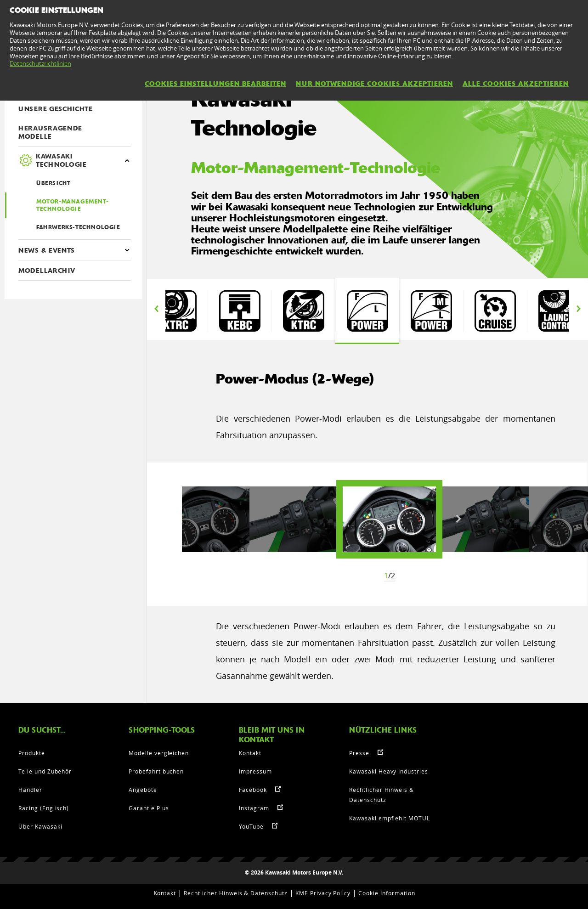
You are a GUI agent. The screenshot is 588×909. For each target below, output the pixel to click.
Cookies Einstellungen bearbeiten (215, 84)
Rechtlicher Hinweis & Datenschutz (236, 893)
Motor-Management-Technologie (72, 205)
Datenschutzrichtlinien (40, 63)
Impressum (255, 771)
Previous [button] (156, 309)
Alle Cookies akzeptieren (516, 84)
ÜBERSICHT (53, 183)
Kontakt (250, 753)
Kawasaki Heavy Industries (389, 771)
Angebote (143, 790)
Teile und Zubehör (45, 771)
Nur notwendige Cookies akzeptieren (374, 84)
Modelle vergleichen (159, 753)
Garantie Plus (149, 808)
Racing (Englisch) (44, 808)
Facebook (253, 790)
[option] (176, 311)
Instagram (254, 808)
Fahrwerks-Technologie (78, 227)
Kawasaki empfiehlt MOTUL (390, 818)
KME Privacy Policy (323, 893)
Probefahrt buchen (156, 771)
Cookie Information (387, 893)
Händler (30, 790)
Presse (359, 753)
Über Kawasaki (40, 826)
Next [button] (578, 309)
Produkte (32, 753)
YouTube (251, 826)
